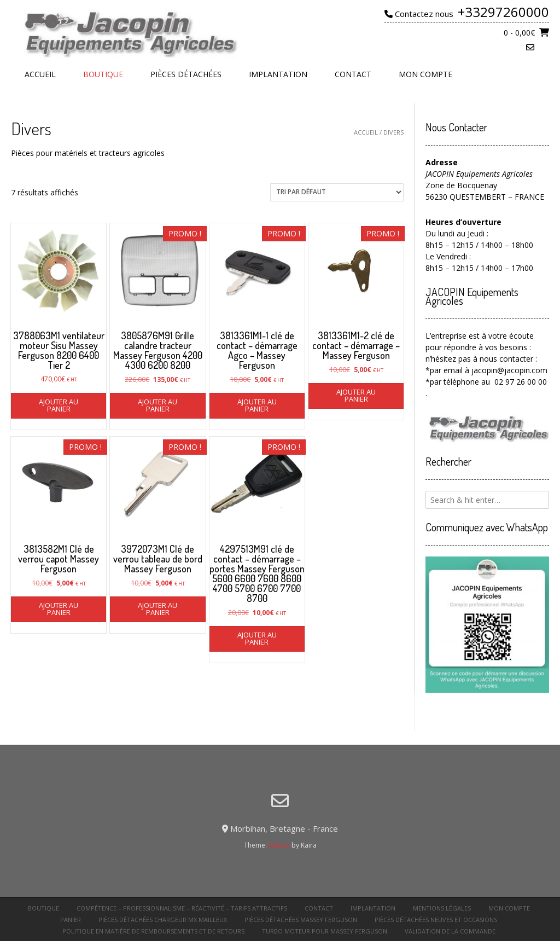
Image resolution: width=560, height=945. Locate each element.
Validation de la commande (450, 931)
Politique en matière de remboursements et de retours (153, 931)
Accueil (40, 74)
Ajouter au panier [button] (59, 405)
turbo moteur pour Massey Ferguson (325, 931)
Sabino (279, 845)
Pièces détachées (186, 74)
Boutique (103, 74)
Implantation (278, 74)
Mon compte (425, 74)
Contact (353, 74)
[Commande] (337, 192)
